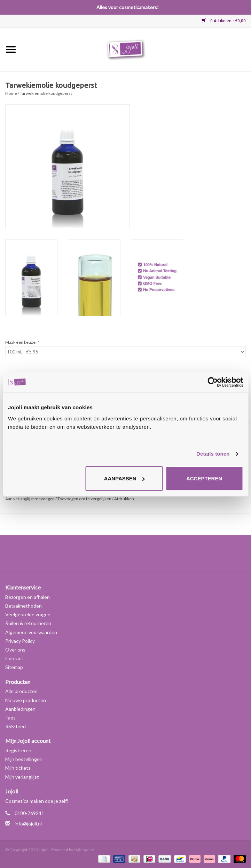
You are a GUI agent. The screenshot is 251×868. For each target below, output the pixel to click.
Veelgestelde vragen (28, 614)
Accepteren (204, 478)
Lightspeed (84, 850)
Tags (10, 718)
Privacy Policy (20, 641)
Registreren (18, 750)
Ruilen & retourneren (28, 623)
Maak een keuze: (22, 342)
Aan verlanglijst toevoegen (30, 499)
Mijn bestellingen (24, 759)
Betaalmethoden (23, 606)
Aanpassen (124, 478)
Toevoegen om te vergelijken (85, 499)
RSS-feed (15, 726)
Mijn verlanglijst (22, 777)
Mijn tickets (18, 768)
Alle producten (21, 691)
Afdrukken (124, 499)
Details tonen (213, 454)
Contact (14, 658)
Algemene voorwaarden (31, 632)
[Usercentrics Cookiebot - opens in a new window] (213, 382)
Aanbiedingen (20, 709)
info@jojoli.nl (28, 824)
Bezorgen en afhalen (28, 597)
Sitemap (14, 667)
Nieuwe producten (26, 700)
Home (11, 93)
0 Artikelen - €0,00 (224, 21)
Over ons (15, 650)
